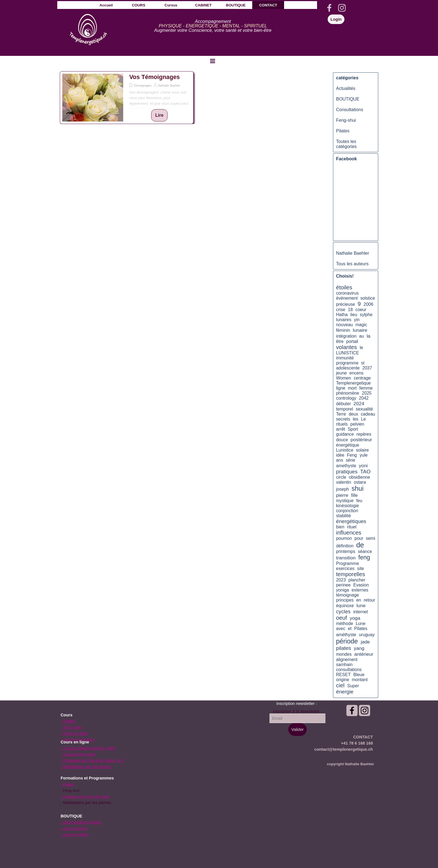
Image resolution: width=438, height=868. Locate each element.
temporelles (351, 574)
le (361, 348)
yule (364, 455)
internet (361, 612)
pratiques (347, 472)
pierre (342, 495)
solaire (362, 450)
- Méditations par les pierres (86, 767)
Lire (159, 115)
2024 (359, 404)
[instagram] (342, 8)
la (368, 336)
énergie (345, 692)
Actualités (346, 88)
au (362, 336)
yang (359, 648)
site (361, 568)
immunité (345, 358)
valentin (344, 482)
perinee (343, 585)
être (340, 341)
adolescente (348, 368)
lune (361, 605)
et (350, 629)
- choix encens (74, 828)
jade (365, 642)
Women (344, 378)
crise (341, 310)
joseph (342, 489)
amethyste (346, 466)
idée (340, 455)
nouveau (344, 325)
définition (345, 546)
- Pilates (68, 721)
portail (352, 341)
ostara (360, 482)
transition (346, 558)
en (359, 600)
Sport (353, 429)
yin (357, 320)
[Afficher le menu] (213, 61)
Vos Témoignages (155, 77)
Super (353, 686)
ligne (341, 388)
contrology (346, 398)
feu (359, 501)
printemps (346, 551)
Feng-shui (346, 120)
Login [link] (336, 19)
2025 (367, 393)
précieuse (346, 304)
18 (350, 310)
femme (366, 388)
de (360, 545)
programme (347, 363)
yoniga (342, 590)
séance (365, 551)
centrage (362, 378)
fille (354, 495)
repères (364, 434)
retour (369, 600)
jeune (341, 373)
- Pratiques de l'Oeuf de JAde (85, 797)
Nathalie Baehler (169, 85)
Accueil (106, 5)
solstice (368, 298)
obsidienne (360, 477)
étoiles (344, 287)
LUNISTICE (347, 353)
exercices (345, 568)
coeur (361, 310)
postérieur (361, 440)
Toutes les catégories (346, 144)
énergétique (348, 445)
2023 (341, 580)
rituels (342, 424)
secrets (343, 419)
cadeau (368, 414)
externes (360, 590)
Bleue (359, 675)
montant (360, 680)
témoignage (347, 595)
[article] (127, 98)
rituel (352, 527)
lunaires (344, 320)
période (347, 641)
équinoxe (345, 606)
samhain (344, 665)
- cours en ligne (75, 834)
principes (345, 600)
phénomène (348, 393)
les (356, 419)
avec (341, 629)
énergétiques (351, 521)
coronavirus (347, 293)
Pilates (343, 131)
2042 (364, 398)
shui (358, 488)
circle (341, 477)
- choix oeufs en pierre (81, 822)
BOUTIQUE (348, 99)
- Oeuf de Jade (74, 733)
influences (349, 533)
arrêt (341, 429)
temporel (345, 409)
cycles (343, 611)
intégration (346, 336)
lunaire (360, 330)
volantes (347, 347)
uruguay (367, 635)
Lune (360, 623)
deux (353, 414)
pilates (344, 648)
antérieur (364, 654)
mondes (344, 654)
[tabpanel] (213, 26)
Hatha (342, 315)
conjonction (347, 511)
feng (364, 557)
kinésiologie (347, 506)
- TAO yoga (71, 727)
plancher (357, 580)
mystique (345, 501)
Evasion (361, 585)
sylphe (366, 315)
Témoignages (143, 85)
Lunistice (345, 450)
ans (340, 460)
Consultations (350, 110)
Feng (352, 455)
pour (359, 538)
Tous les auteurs (352, 264)
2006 (369, 304)
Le (363, 419)
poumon (344, 538)
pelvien (357, 424)
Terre (341, 414)
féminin (343, 330)
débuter (343, 404)
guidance (345, 434)
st (363, 363)
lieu (354, 315)
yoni (363, 466)
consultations (349, 670)
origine (343, 680)
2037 (367, 368)
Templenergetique (354, 383)
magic (361, 325)
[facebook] (329, 8)
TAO (366, 472)
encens (357, 373)
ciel (340, 685)
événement (347, 298)
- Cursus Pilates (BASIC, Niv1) (88, 748)
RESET (343, 675)
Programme (347, 563)
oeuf (341, 618)
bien (340, 527)
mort (352, 388)
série (351, 460)
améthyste (346, 635)
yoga (355, 618)
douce (342, 440)
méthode (345, 623)
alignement (347, 660)
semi (371, 538)
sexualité (364, 409)
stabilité (343, 516)
